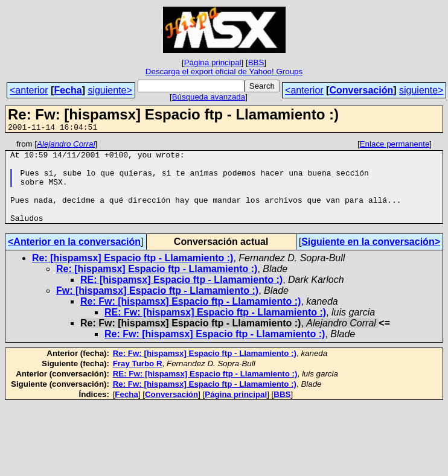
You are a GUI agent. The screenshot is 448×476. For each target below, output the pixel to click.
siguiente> (110, 90)
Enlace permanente (395, 146)
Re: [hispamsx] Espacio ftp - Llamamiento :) (133, 274)
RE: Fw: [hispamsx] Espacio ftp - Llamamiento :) (215, 328)
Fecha (68, 90)
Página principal (213, 62)
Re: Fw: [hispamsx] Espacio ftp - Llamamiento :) (190, 318)
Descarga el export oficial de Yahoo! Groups (224, 71)
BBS (256, 62)
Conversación (361, 90)
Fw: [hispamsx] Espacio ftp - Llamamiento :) (157, 307)
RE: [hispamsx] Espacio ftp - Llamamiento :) (181, 296)
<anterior (29, 90)
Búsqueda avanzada (209, 97)
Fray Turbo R (138, 380)
